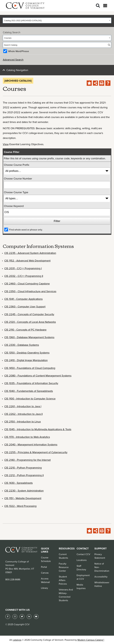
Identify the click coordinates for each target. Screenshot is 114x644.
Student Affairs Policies (63, 580)
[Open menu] (105, 6)
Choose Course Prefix (17, 165)
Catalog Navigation (17, 70)
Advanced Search (13, 60)
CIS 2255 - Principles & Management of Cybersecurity (36, 452)
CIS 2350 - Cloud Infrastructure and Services (30, 291)
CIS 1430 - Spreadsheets (18, 483)
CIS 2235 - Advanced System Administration (30, 253)
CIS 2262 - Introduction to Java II (23, 414)
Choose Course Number (18, 178)
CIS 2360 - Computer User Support (25, 306)
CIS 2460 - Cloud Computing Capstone (27, 284)
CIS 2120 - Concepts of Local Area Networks (30, 322)
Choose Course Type (16, 192)
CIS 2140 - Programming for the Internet (27, 460)
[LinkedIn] (29, 617)
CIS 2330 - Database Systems (22, 345)
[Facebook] (8, 617)
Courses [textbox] (8, 38)
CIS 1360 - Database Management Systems (29, 337)
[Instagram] (15, 617)
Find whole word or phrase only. (26, 230)
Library (44, 588)
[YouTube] (36, 617)
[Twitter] (22, 617)
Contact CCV (83, 554)
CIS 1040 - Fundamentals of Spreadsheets (29, 391)
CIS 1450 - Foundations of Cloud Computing (30, 368)
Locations (82, 560)
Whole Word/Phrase (19, 51)
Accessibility (101, 577)
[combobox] (57, 20)
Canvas (45, 573)
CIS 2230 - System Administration (24, 491)
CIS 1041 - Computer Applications (23, 299)
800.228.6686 (13, 579)
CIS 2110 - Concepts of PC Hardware (25, 330)
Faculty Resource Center (64, 567)
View (6, 144)
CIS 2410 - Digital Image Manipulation (26, 360)
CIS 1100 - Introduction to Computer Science (30, 399)
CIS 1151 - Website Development (23, 498)
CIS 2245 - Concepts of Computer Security (29, 314)
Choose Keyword (14, 206)
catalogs (17, 640)
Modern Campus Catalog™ (91, 640)
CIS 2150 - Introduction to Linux (23, 422)
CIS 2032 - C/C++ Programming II (24, 276)
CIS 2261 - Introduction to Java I (23, 406)
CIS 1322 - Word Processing (20, 506)
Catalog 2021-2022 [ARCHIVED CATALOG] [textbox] (23, 21)
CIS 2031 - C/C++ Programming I (23, 268)
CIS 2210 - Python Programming (23, 468)
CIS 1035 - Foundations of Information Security (31, 383)
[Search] (98, 6)
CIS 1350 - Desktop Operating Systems (27, 353)
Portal (44, 567)
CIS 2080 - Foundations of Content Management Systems (38, 376)
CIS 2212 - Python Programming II (24, 475)
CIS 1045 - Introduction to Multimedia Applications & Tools (38, 429)
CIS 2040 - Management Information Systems (31, 444)
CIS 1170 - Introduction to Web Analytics (27, 437)
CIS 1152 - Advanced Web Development (27, 261)
